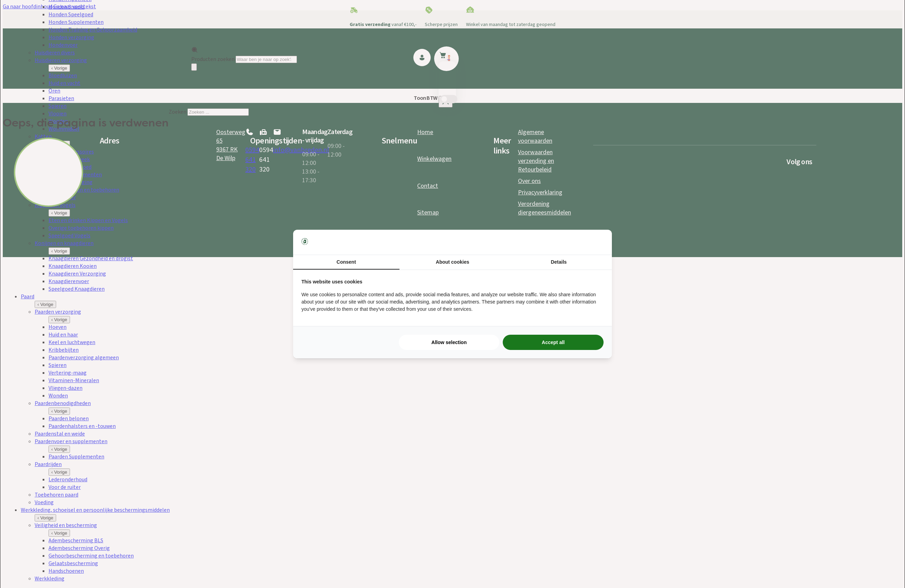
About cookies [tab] (452, 262)
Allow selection (449, 342)
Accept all (553, 342)
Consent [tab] (346, 262)
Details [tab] (559, 262)
